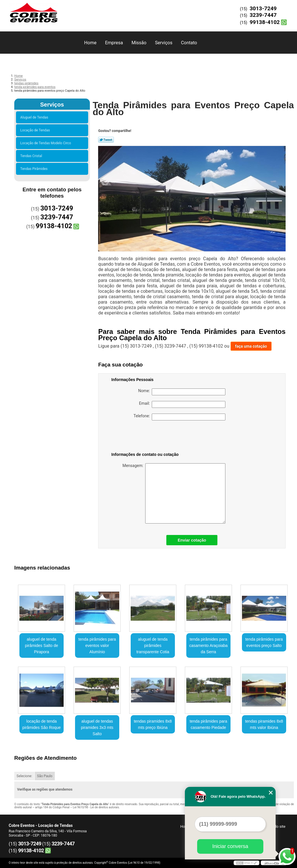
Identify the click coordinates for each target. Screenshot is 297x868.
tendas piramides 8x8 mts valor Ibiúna (264, 724)
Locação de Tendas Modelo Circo (47, 143)
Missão (139, 43)
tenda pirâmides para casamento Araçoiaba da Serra (208, 646)
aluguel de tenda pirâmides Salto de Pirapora (42, 646)
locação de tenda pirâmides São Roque (42, 724)
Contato (189, 43)
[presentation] (148, 437)
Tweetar (106, 140)
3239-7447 (263, 15)
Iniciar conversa (230, 846)
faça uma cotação (251, 346)
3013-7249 (263, 8)
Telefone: (179, 417)
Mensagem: (174, 493)
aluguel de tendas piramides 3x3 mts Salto (97, 727)
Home (90, 43)
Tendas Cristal (32, 156)
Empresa (114, 43)
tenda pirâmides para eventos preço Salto (264, 642)
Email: (182, 404)
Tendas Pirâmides (35, 169)
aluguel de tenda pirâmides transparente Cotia (153, 646)
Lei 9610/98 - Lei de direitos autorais (96, 807)
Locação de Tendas (36, 130)
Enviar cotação (192, 540)
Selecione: (24, 776)
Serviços (164, 43)
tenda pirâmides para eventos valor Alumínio (97, 646)
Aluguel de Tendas (35, 117)
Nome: (182, 392)
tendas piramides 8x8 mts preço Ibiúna (153, 724)
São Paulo (45, 776)
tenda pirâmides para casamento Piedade (209, 724)
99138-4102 (265, 22)
